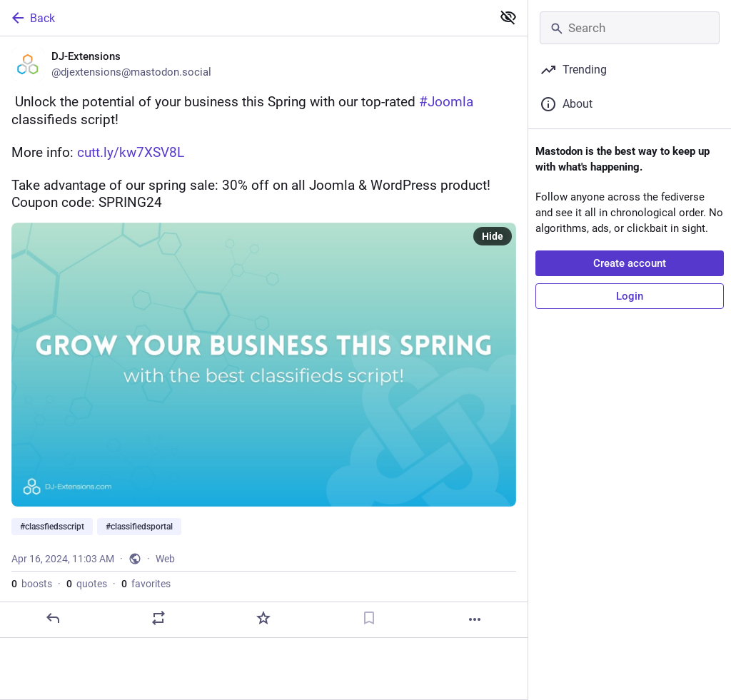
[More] (475, 619)
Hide (493, 236)
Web (165, 559)
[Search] (630, 28)
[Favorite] (263, 618)
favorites (146, 584)
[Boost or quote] (158, 618)
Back (32, 18)
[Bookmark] (369, 618)
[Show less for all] (508, 17)
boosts (32, 584)
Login (630, 296)
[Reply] (53, 618)
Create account (630, 263)
